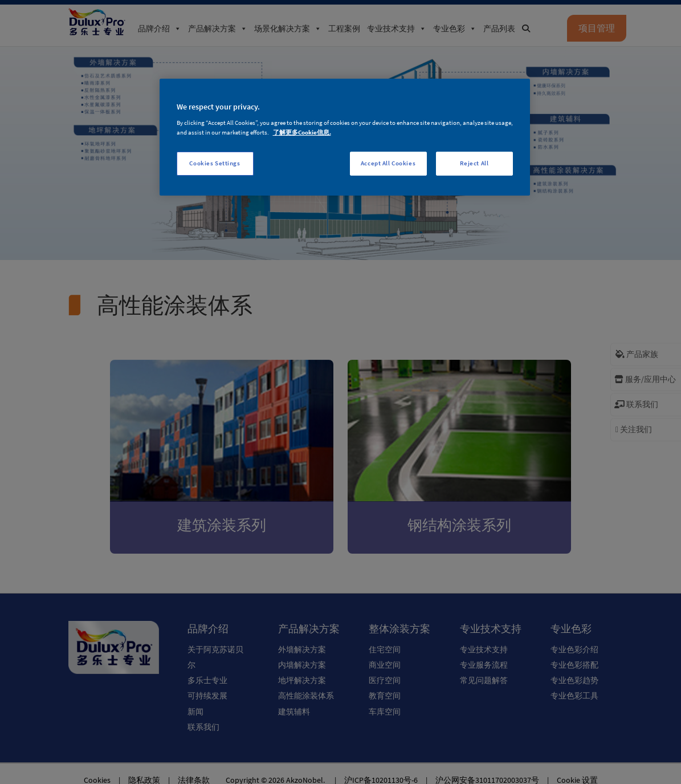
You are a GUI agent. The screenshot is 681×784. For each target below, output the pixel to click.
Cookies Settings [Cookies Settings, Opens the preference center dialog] (215, 163)
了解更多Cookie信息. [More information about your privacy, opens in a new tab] (302, 132)
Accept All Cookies (388, 163)
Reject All (474, 163)
